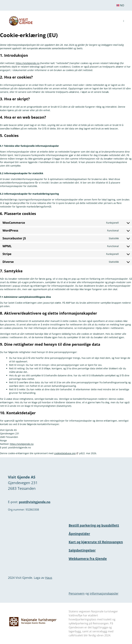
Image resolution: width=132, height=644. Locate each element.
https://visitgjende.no (28, 63)
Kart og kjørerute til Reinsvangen (96, 542)
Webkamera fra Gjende (88, 559)
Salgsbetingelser (82, 550)
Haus (49, 578)
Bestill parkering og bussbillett (94, 525)
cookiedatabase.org (65, 453)
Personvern (77, 593)
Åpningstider (79, 534)
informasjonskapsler (104, 593)
